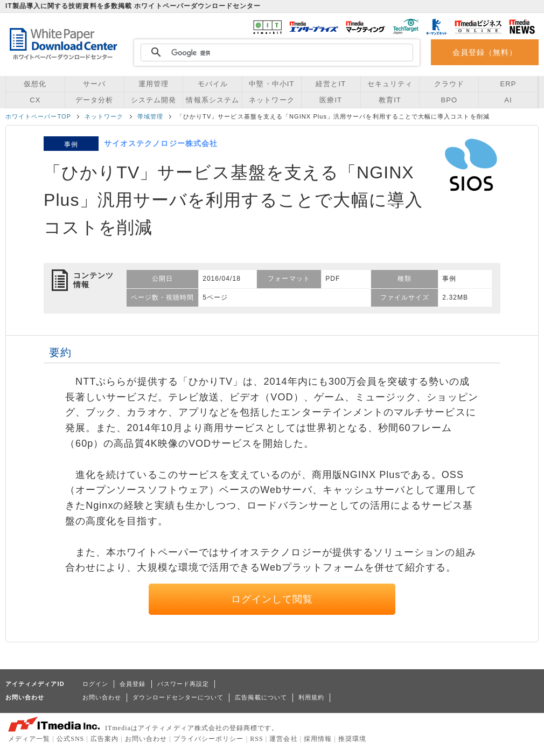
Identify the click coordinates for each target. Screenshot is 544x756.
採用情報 (318, 739)
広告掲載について (261, 697)
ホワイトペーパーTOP (38, 116)
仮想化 (35, 84)
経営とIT (331, 84)
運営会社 (283, 739)
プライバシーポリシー (209, 739)
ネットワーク (271, 100)
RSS (257, 739)
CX (35, 100)
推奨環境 (352, 739)
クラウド (449, 84)
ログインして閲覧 (272, 599)
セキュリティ (390, 84)
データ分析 (94, 100)
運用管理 (154, 84)
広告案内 (104, 739)
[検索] (275, 53)
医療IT (331, 100)
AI (508, 100)
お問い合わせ (102, 697)
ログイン (95, 684)
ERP (508, 84)
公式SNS (70, 739)
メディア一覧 (29, 739)
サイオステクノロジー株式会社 (161, 143)
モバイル (213, 84)
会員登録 (132, 684)
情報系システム (212, 100)
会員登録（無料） (485, 52)
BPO (449, 100)
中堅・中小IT (271, 84)
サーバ (94, 84)
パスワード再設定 (183, 684)
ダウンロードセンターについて (178, 697)
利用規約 (311, 697)
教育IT (390, 100)
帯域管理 (150, 116)
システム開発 (154, 100)
